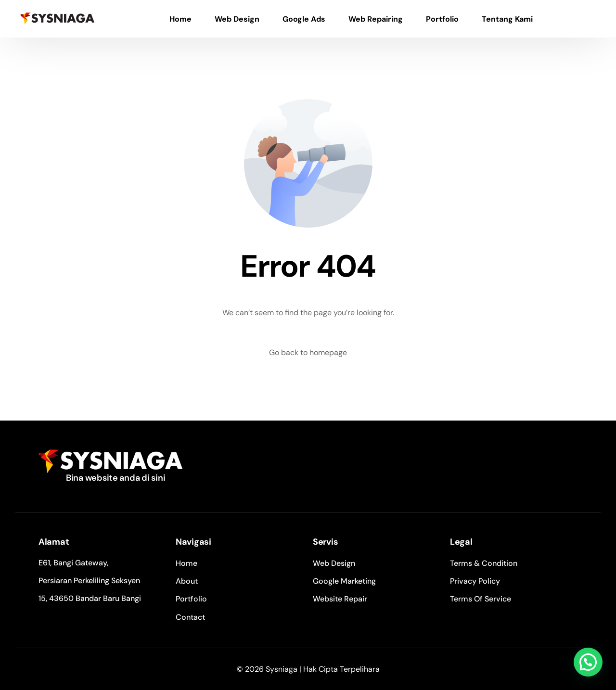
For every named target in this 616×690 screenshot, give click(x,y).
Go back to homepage (308, 352)
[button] (588, 662)
